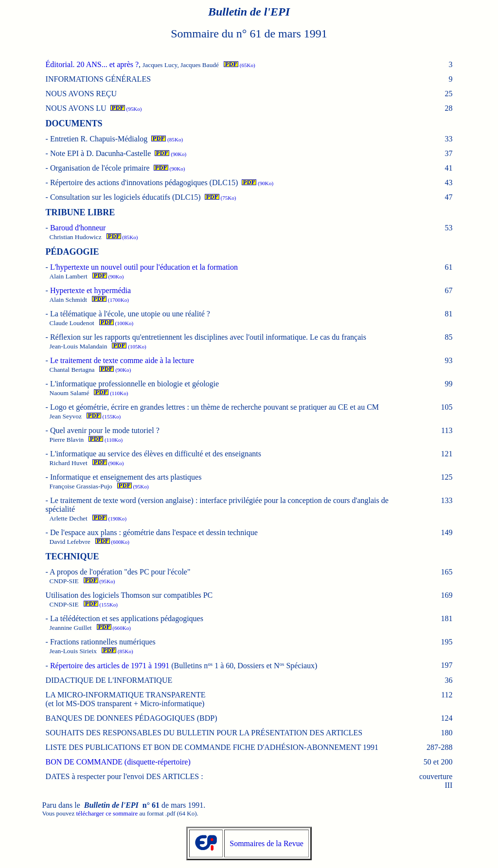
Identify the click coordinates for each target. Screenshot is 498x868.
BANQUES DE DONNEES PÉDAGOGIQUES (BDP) (132, 718)
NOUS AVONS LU (76, 108)
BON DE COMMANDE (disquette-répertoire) (118, 762)
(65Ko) (240, 65)
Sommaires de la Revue (267, 843)
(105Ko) (129, 347)
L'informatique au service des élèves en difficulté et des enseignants (156, 454)
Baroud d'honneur (78, 228)
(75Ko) (221, 198)
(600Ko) (112, 542)
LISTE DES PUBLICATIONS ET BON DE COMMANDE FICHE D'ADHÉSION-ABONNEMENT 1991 (212, 747)
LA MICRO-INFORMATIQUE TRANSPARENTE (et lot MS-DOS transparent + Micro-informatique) (126, 699)
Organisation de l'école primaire (100, 168)
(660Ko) (114, 628)
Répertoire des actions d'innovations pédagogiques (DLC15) (144, 182)
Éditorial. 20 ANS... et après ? (92, 64)
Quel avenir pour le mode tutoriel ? (105, 430)
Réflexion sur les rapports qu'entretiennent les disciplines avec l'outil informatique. (208, 337)
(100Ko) (116, 323)
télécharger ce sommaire (107, 813)
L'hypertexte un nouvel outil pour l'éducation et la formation (144, 267)
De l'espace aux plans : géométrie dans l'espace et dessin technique (154, 532)
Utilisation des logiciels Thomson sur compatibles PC (129, 595)
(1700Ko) (110, 300)
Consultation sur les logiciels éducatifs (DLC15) (125, 197)
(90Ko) (170, 154)
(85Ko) (167, 139)
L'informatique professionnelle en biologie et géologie (134, 384)
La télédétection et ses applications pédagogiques (127, 618)
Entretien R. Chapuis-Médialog (99, 139)
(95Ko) (126, 109)
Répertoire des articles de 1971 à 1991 (110, 666)
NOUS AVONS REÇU (81, 94)
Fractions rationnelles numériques (103, 642)
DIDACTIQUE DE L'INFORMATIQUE (109, 680)
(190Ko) (109, 519)
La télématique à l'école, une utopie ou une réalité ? (130, 314)
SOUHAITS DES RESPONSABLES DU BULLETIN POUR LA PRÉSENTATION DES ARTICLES (204, 733)
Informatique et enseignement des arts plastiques (126, 477)
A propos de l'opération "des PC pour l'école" (120, 572)
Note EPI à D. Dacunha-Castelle (100, 153)
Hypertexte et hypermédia (90, 290)
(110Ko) (111, 393)
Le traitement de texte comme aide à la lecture (122, 360)
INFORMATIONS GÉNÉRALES (98, 79)
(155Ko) (104, 417)
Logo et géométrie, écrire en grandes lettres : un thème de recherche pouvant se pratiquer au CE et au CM (214, 407)
